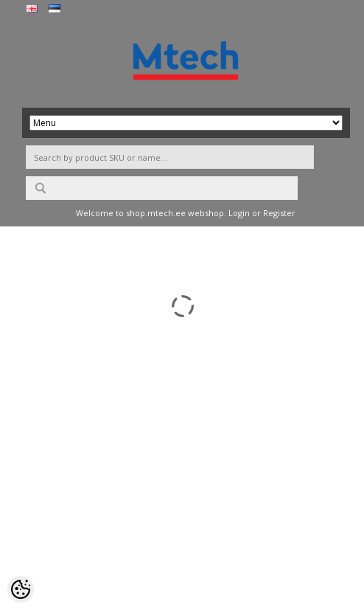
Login (239, 213)
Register (279, 213)
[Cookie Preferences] (21, 589)
